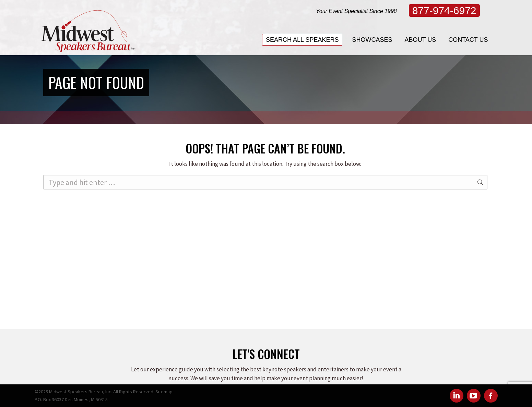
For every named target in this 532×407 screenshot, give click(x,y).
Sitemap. (164, 392)
